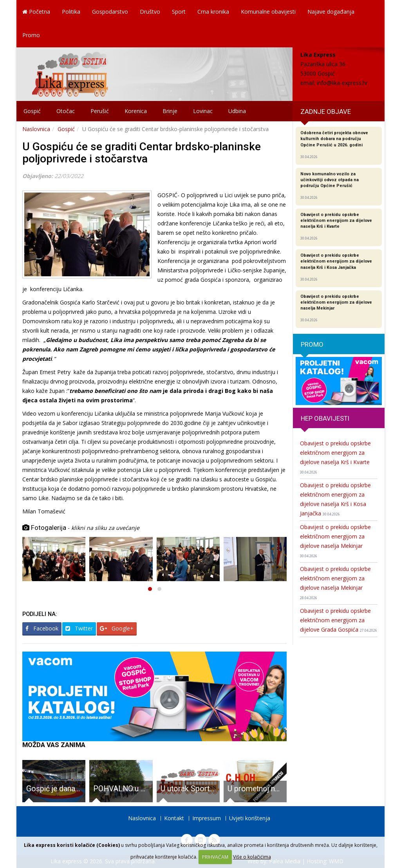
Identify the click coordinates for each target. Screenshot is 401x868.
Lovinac (203, 111)
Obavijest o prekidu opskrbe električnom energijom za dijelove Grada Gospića (339, 620)
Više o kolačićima (252, 857)
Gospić (32, 111)
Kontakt (174, 818)
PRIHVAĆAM (215, 857)
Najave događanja (331, 12)
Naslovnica (36, 129)
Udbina (237, 111)
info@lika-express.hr (342, 83)
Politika (71, 12)
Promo (31, 35)
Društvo (150, 12)
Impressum (207, 818)
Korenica (136, 111)
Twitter (79, 628)
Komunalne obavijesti (268, 12)
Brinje (170, 111)
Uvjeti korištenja (250, 818)
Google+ (117, 628)
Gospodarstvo (110, 12)
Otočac (66, 111)
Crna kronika (213, 12)
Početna (36, 12)
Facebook (42, 628)
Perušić (100, 111)
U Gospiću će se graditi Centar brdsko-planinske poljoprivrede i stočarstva (142, 153)
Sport (179, 12)
